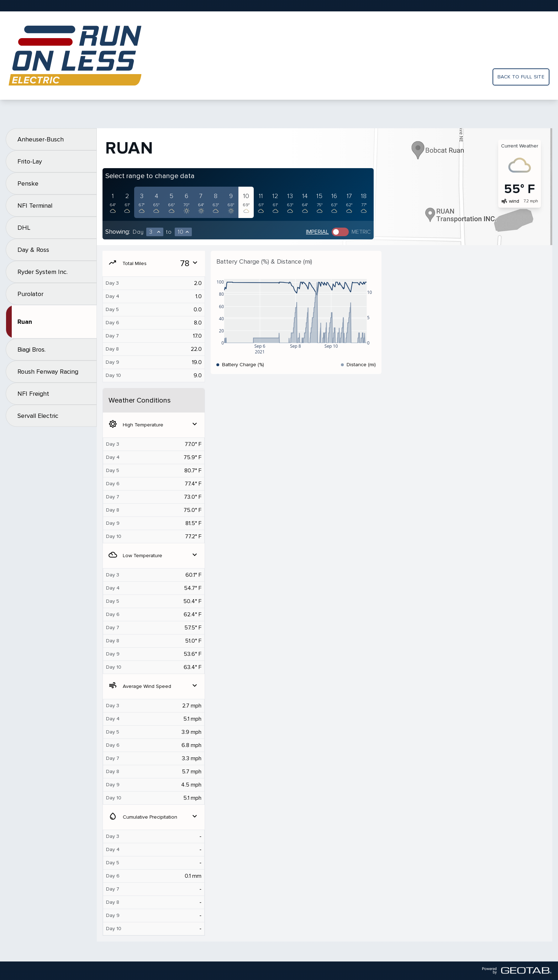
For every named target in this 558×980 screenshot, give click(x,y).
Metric (361, 232)
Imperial (317, 232)
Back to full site (521, 77)
